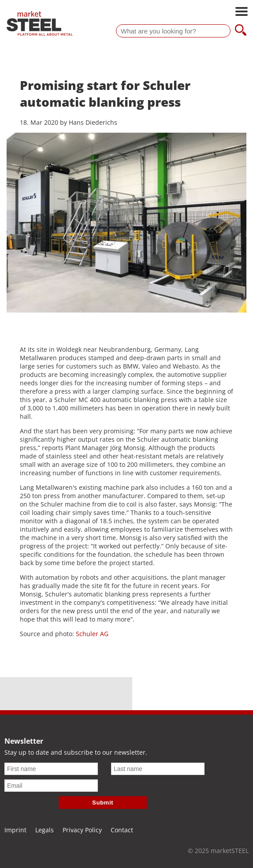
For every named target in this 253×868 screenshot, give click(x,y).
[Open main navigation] (242, 12)
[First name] (51, 769)
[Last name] (158, 769)
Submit (103, 803)
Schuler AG (91, 634)
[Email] (51, 786)
